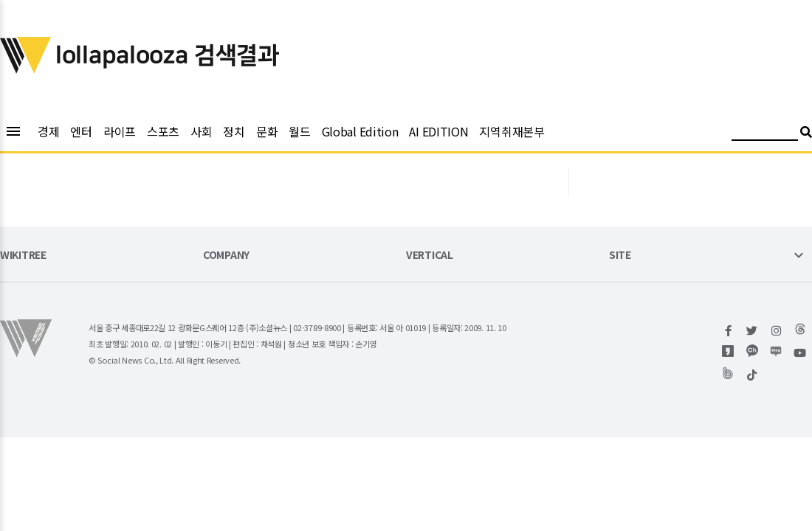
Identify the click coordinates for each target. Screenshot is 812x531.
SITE (620, 256)
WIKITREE (23, 256)
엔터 (81, 131)
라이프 (120, 131)
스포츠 (163, 131)
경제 (48, 131)
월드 (299, 131)
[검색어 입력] (765, 134)
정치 (234, 131)
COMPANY (226, 256)
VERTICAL (430, 256)
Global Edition (360, 131)
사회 (201, 131)
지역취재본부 (512, 131)
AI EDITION (438, 131)
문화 (267, 131)
